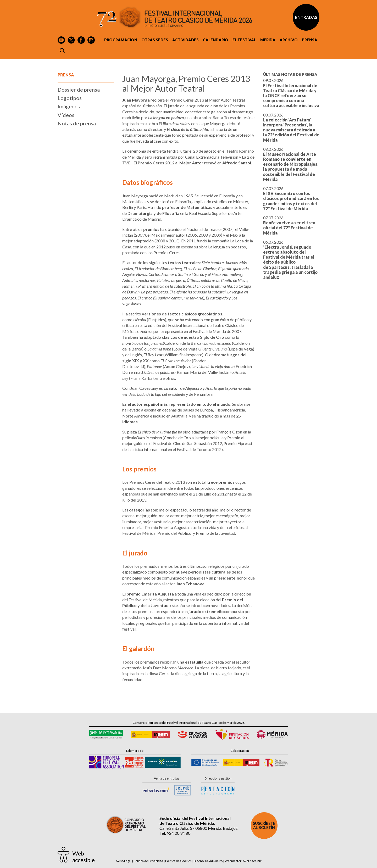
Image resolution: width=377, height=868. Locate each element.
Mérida (268, 40)
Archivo (289, 40)
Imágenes (69, 106)
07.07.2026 (291, 198)
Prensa (310, 40)
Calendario (216, 40)
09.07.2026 (291, 93)
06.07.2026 (290, 260)
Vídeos (66, 115)
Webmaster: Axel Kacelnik (243, 861)
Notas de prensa (77, 123)
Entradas (306, 17)
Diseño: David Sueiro (208, 861)
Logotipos (70, 98)
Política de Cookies (178, 861)
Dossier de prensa (79, 90)
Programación (121, 40)
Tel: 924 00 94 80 (175, 833)
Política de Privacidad (148, 861)
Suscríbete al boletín (264, 825)
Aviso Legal (124, 861)
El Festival (244, 40)
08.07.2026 (291, 127)
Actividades (185, 40)
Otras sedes (155, 40)
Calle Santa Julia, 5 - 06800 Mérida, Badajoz (199, 828)
